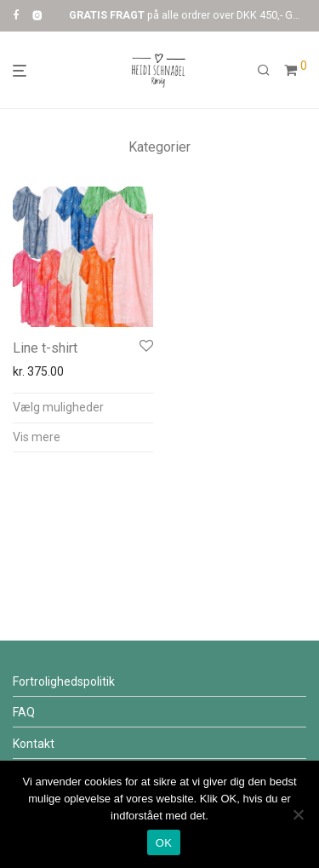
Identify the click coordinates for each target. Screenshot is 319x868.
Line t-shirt (45, 348)
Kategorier (159, 147)
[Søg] (264, 71)
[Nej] (298, 814)
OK (164, 843)
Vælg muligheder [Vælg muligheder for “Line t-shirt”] (58, 407)
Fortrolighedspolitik (64, 681)
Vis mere (37, 437)
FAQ (24, 712)
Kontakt (34, 744)
